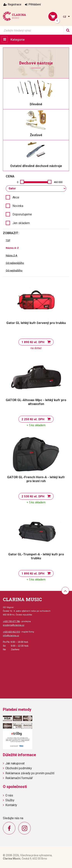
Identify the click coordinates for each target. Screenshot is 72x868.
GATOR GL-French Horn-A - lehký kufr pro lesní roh (36, 479)
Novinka (18, 206)
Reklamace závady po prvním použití (30, 773)
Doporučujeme (22, 214)
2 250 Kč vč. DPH (33, 419)
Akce (16, 197)
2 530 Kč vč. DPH (33, 496)
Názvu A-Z (12, 248)
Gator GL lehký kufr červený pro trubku (36, 323)
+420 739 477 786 (11, 621)
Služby (10, 800)
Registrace (15, 4)
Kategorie (18, 40)
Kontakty (11, 805)
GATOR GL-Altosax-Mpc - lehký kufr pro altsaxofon (36, 402)
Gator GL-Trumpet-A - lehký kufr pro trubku (36, 556)
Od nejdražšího (14, 270)
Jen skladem (21, 223)
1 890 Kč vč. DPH (33, 342)
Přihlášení (35, 4)
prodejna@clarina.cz (14, 625)
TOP (8, 240)
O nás (9, 795)
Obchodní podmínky (19, 768)
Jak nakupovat (15, 763)
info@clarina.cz (11, 636)
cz (65, 16)
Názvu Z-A (12, 255)
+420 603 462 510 (11, 632)
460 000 (58, 182)
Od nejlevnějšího (15, 263)
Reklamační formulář (19, 778)
